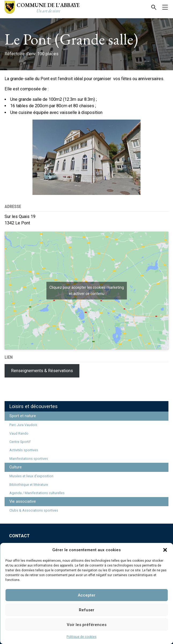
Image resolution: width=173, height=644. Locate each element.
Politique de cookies (82, 637)
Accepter (87, 595)
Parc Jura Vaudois (23, 425)
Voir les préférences (87, 625)
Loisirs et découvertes (34, 406)
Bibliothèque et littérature (29, 485)
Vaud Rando (19, 433)
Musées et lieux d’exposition (31, 476)
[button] (165, 550)
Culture (16, 467)
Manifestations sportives (29, 459)
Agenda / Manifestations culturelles (37, 493)
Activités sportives (24, 450)
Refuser (87, 610)
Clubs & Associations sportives (34, 510)
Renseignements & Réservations (42, 371)
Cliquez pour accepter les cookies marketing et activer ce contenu (87, 290)
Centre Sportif (20, 442)
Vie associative (23, 501)
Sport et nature (23, 416)
